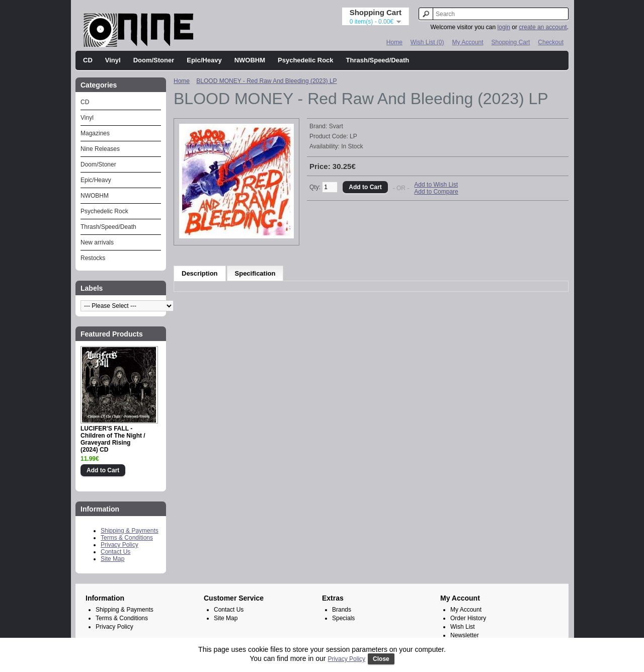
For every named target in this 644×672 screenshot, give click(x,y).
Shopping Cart (511, 42)
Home (394, 42)
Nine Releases (100, 149)
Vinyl (113, 60)
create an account (543, 27)
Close (381, 659)
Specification (255, 273)
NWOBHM (250, 60)
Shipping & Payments (130, 531)
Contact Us (115, 552)
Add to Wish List (436, 185)
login (504, 27)
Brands (342, 610)
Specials (343, 618)
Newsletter (465, 635)
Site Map (112, 559)
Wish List (463, 627)
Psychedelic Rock (306, 60)
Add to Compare (436, 192)
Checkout (551, 42)
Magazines (95, 133)
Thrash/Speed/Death (378, 60)
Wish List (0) (427, 42)
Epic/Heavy (204, 60)
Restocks (93, 258)
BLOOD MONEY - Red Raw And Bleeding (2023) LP (266, 81)
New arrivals (97, 242)
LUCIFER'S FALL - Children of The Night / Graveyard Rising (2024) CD (113, 439)
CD (88, 60)
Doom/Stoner (154, 60)
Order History (468, 618)
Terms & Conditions (127, 538)
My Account (468, 42)
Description (200, 273)
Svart (336, 126)
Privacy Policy (119, 545)
